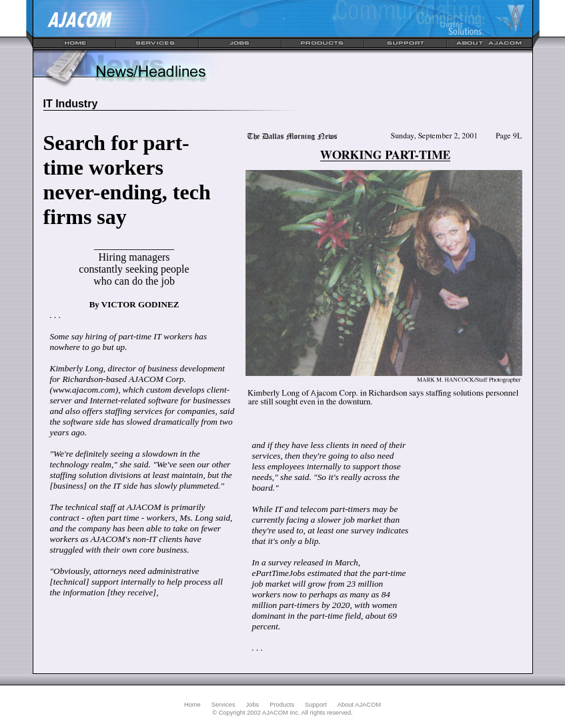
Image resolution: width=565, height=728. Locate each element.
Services (223, 705)
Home (192, 705)
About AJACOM (359, 705)
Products (282, 705)
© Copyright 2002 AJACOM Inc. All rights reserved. (282, 713)
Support (316, 705)
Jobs (253, 705)
